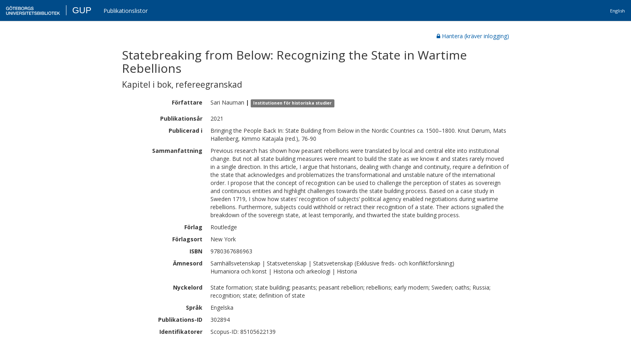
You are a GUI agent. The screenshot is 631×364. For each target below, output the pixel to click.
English (618, 11)
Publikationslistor (126, 11)
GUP (82, 10)
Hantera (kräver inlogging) (473, 36)
